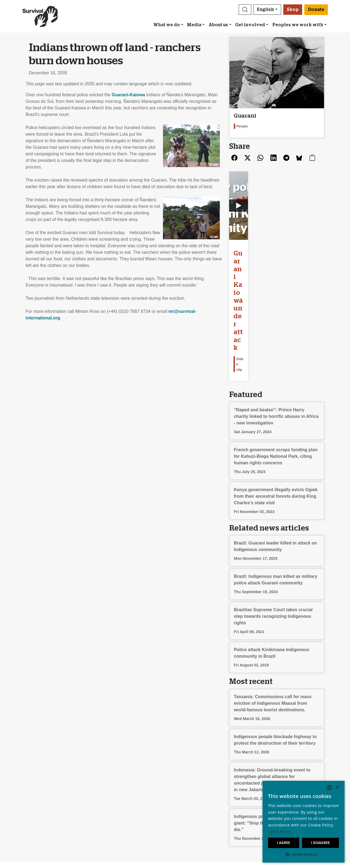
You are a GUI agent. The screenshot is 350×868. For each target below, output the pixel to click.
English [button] (266, 10)
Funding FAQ (191, 789)
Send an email (111, 776)
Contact (23, 803)
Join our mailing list (115, 770)
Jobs (21, 783)
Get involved (250, 25)
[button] (245, 10)
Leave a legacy (192, 770)
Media (194, 25)
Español (267, 776)
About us (218, 25)
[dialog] (304, 822)
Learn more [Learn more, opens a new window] (279, 831)
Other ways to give (196, 783)
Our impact (27, 776)
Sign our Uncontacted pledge (125, 783)
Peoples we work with (298, 25)
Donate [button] (316, 10)
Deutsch (267, 770)
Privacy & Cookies (34, 796)
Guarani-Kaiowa (128, 95)
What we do (167, 25)
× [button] (337, 787)
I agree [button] (284, 843)
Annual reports (30, 789)
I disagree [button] (320, 843)
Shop (293, 10)
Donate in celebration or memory (209, 776)
